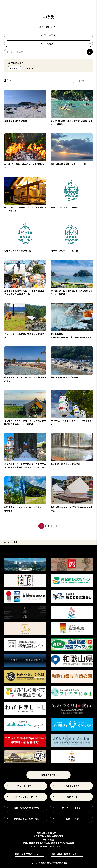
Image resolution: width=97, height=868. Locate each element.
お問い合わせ (72, 819)
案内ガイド (72, 797)
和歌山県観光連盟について (27, 808)
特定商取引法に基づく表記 (27, 819)
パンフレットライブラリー (27, 797)
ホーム (7, 542)
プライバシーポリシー (72, 808)
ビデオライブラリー (72, 786)
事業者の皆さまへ (50, 775)
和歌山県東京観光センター (28, 854)
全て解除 (27, 68)
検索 (90, 52)
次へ (56, 526)
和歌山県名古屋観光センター (65, 854)
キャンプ (13, 68)
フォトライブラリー (27, 786)
